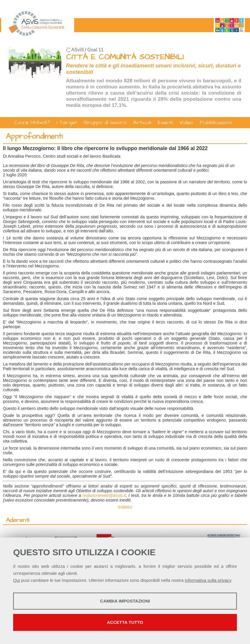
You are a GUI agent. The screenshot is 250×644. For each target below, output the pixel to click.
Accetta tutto (125, 622)
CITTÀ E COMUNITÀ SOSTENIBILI (125, 57)
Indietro (125, 507)
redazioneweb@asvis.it (104, 495)
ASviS (78, 50)
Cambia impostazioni (125, 601)
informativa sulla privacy (208, 580)
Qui (17, 580)
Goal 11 (95, 50)
